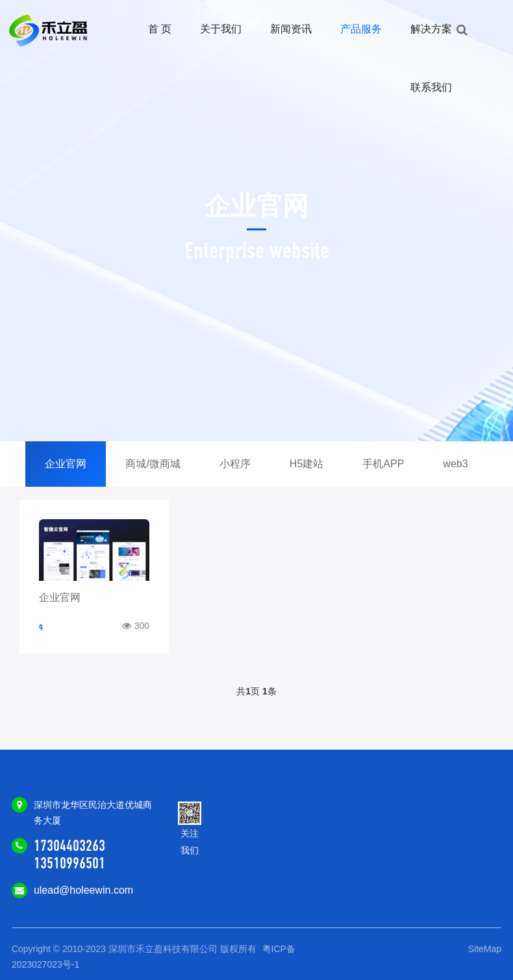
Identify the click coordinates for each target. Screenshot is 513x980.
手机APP (383, 464)
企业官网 (66, 464)
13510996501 (69, 863)
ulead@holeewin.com (83, 890)
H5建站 (307, 464)
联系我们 (431, 87)
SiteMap (485, 949)
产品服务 (361, 29)
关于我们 (221, 29)
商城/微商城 (153, 464)
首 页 (160, 29)
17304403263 (69, 846)
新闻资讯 (291, 29)
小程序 (235, 464)
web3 (455, 464)
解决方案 (431, 29)
